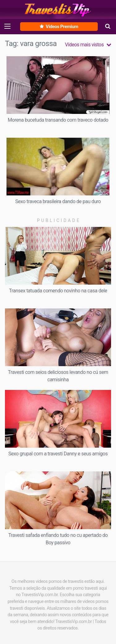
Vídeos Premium (59, 27)
